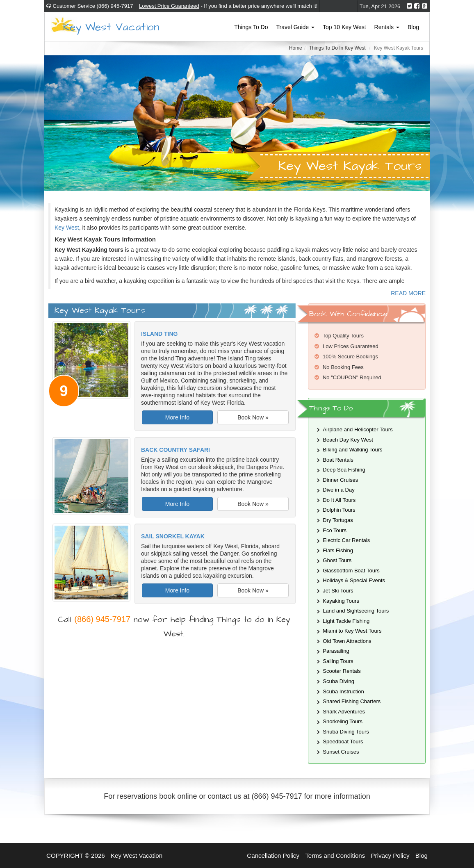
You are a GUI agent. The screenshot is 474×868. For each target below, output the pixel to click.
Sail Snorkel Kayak (173, 536)
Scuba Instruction (343, 691)
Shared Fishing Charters (352, 701)
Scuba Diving (338, 681)
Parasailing (336, 651)
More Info (177, 417)
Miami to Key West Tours (352, 631)
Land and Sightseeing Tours (356, 611)
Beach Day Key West (348, 440)
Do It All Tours (339, 500)
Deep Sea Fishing (344, 470)
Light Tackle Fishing (346, 621)
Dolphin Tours (339, 510)
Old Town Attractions (347, 641)
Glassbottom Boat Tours (351, 571)
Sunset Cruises (341, 752)
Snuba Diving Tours (346, 732)
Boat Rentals (338, 460)
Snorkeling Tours (343, 721)
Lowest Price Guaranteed (169, 6)
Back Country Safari (175, 450)
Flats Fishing (338, 550)
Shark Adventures (344, 712)
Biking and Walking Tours (352, 450)
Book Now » (253, 417)
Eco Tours (335, 530)
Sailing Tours (338, 661)
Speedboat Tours (343, 742)
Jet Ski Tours (338, 591)
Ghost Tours (337, 560)
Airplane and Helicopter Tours (358, 429)
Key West (67, 228)
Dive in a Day (338, 490)
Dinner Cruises (340, 480)
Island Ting (159, 334)
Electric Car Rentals (346, 540)
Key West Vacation (111, 26)
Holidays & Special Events (354, 580)
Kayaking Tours (341, 601)
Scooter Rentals (342, 671)
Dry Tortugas (338, 520)
